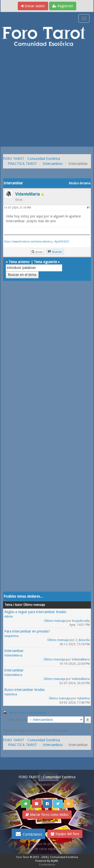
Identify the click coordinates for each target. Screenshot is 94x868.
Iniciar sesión (33, 6)
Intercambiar (14, 651)
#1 (88, 208)
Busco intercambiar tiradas (24, 690)
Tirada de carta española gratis (47, 849)
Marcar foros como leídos (47, 815)
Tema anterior (19, 262)
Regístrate (63, 6)
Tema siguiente (45, 262)
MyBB (54, 861)
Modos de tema (80, 183)
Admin (9, 617)
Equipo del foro (65, 834)
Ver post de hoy (47, 792)
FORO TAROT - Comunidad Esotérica (31, 159)
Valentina (11, 694)
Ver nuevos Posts (47, 784)
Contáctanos (28, 834)
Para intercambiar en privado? (27, 631)
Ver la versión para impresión (28, 713)
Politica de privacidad (47, 844)
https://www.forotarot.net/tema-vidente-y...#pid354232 (37, 242)
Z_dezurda (83, 640)
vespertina (11, 636)
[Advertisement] (47, 97)
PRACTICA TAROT (22, 164)
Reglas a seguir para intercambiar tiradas (35, 612)
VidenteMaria (13, 655)
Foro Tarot (23, 857)
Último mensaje (55, 621)
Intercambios (53, 164)
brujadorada (81, 621)
